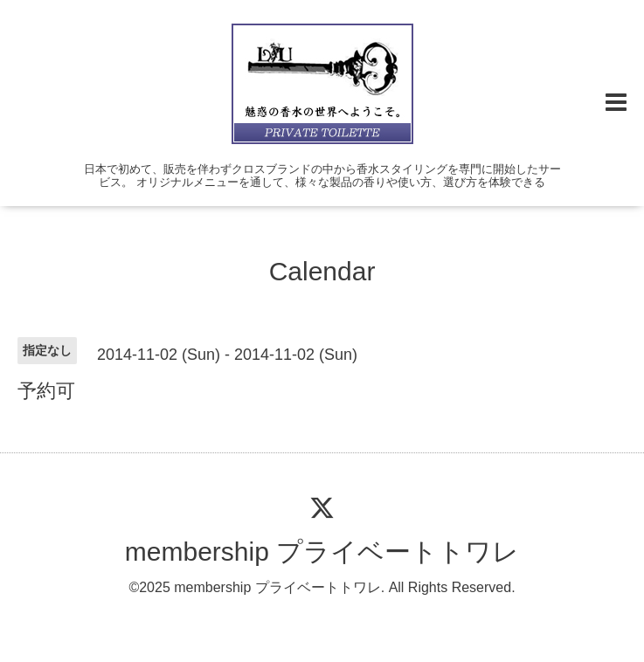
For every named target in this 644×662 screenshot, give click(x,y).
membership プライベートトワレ (322, 552)
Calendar (322, 271)
